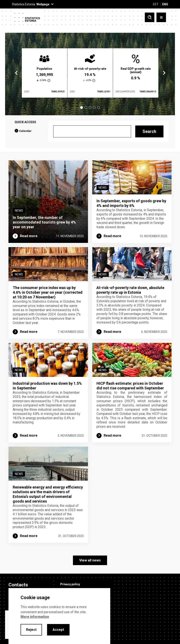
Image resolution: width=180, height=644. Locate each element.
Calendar (25, 131)
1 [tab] (82, 108)
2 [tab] (86, 108)
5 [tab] (98, 108)
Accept (58, 630)
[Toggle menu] (161, 17)
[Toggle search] (150, 17)
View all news (90, 560)
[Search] (92, 131)
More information (35, 617)
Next (164, 73)
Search (149, 131)
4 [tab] (94, 108)
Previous (16, 73)
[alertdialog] (59, 616)
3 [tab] (90, 108)
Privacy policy (70, 584)
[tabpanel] (45, 73)
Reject (31, 630)
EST (156, 4)
